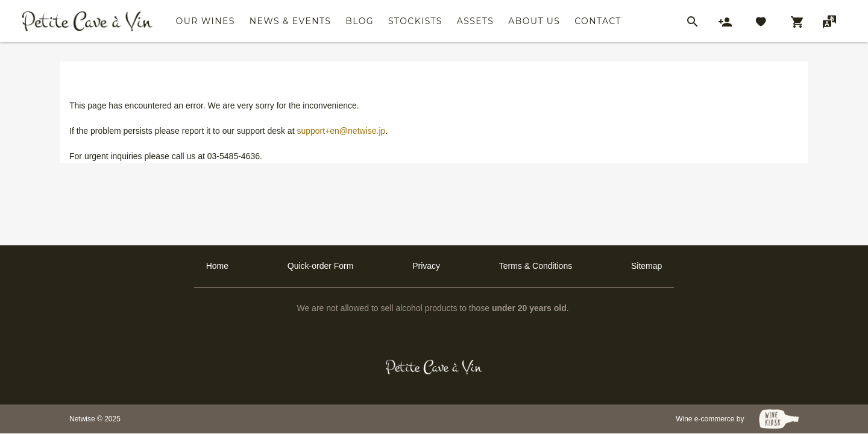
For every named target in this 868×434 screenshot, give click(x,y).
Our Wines (206, 21)
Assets (476, 21)
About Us (534, 21)
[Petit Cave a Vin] (434, 367)
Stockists (415, 21)
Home (217, 266)
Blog (360, 21)
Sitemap (646, 266)
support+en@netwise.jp (341, 131)
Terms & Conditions (536, 266)
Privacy (426, 266)
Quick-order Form (321, 266)
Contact (598, 21)
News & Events (291, 21)
